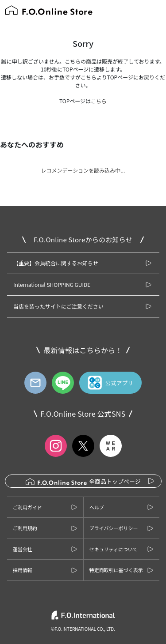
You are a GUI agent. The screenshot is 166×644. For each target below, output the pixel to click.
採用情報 (23, 570)
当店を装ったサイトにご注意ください (58, 306)
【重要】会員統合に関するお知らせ (56, 263)
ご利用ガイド (27, 507)
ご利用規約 (25, 528)
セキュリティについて (114, 549)
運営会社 (23, 549)
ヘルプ (97, 507)
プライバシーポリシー (114, 528)
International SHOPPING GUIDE (52, 284)
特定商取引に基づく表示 (116, 570)
